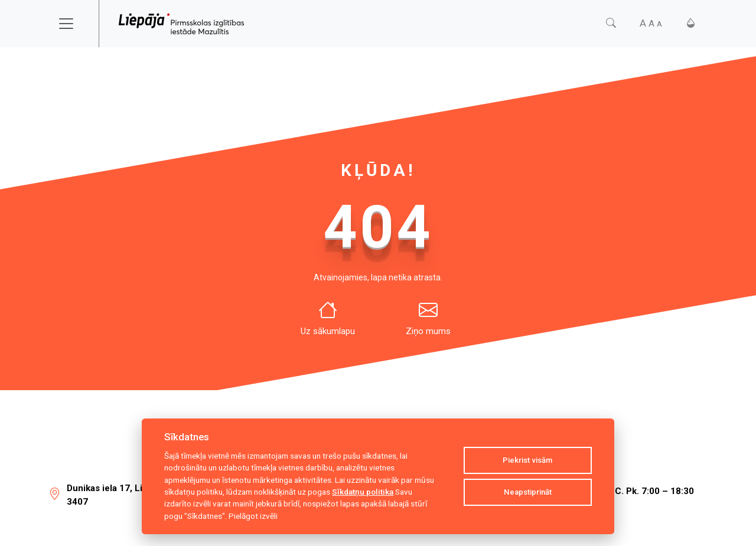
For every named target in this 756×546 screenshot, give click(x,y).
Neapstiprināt (528, 492)
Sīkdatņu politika (363, 492)
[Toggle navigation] (74, 24)
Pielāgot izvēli (253, 516)
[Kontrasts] (691, 23)
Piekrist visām (527, 460)
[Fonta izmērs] (651, 23)
